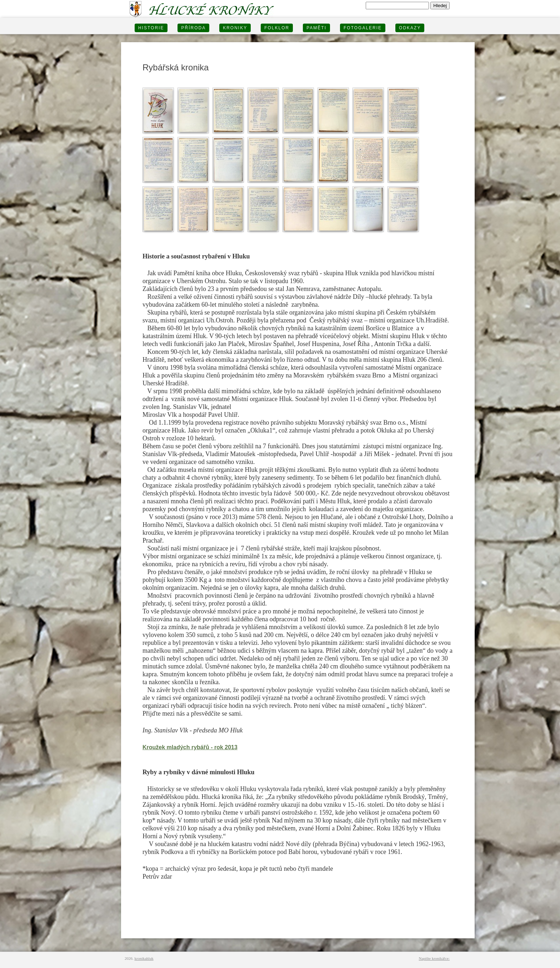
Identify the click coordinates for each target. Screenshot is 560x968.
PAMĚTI (316, 28)
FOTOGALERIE (363, 28)
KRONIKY (235, 28)
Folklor (277, 28)
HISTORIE (151, 28)
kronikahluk (144, 958)
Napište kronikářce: (434, 958)
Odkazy (410, 28)
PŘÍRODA (193, 28)
